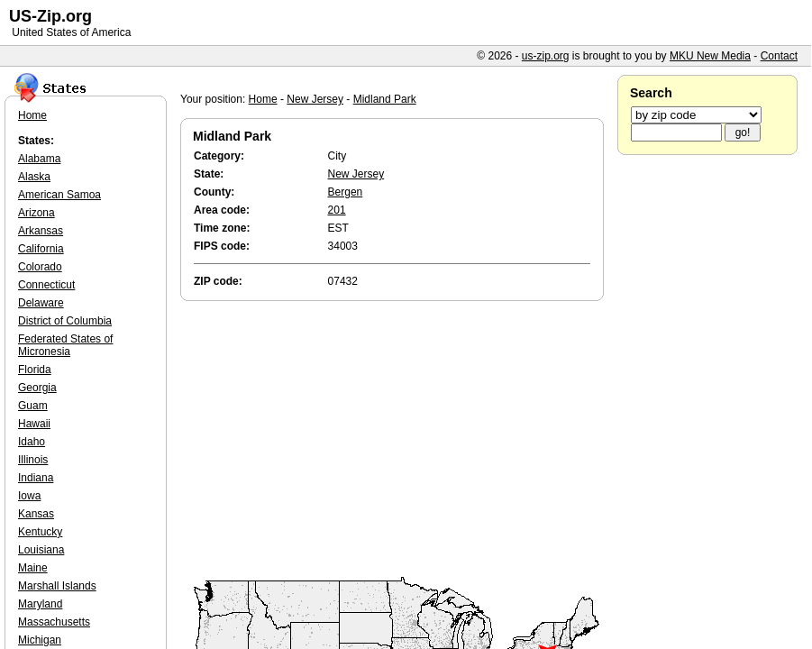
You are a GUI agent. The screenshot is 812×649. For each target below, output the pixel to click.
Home (263, 99)
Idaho (32, 442)
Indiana (36, 478)
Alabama (39, 159)
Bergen (346, 192)
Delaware (41, 303)
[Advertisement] (397, 440)
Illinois (33, 460)
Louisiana (41, 550)
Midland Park (385, 99)
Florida (35, 370)
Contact (779, 56)
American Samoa (59, 195)
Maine (33, 568)
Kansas (36, 514)
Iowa (29, 496)
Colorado (40, 267)
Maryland (40, 604)
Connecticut (46, 285)
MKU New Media (710, 56)
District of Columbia (65, 321)
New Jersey (315, 99)
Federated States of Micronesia (65, 345)
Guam (33, 406)
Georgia (37, 388)
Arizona (36, 213)
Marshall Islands (57, 586)
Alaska (34, 177)
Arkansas (41, 231)
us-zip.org (546, 56)
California (41, 249)
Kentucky (40, 532)
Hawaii (34, 424)
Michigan (40, 640)
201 (337, 210)
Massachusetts (54, 622)
